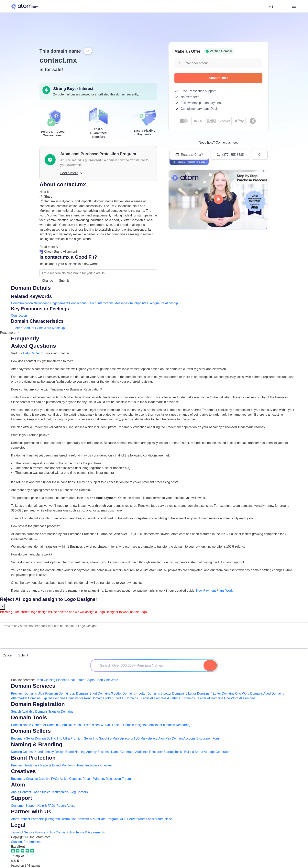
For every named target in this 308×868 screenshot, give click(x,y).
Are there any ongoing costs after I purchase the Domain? (51, 490)
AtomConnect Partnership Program (35, 819)
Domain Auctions (184, 738)
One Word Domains (249, 693)
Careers (82, 792)
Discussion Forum (209, 738)
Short (26, 328)
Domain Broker (102, 698)
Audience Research (149, 752)
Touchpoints (138, 303)
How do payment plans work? (32, 554)
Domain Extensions (86, 725)
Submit (64, 281)
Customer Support (24, 806)
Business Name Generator (116, 752)
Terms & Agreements (90, 832)
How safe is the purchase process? (35, 526)
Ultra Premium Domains (54, 693)
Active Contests (71, 779)
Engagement (59, 303)
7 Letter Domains (222, 693)
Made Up (58, 328)
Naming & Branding (37, 744)
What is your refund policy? (30, 435)
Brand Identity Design (49, 752)
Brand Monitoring (64, 765)
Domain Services (33, 686)
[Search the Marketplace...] (98, 273)
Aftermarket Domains (26, 698)
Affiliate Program (107, 819)
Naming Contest (22, 752)
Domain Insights (134, 725)
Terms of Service (23, 832)
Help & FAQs (46, 806)
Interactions (105, 303)
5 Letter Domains (173, 693)
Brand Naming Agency (81, 752)
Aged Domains (274, 693)
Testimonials (60, 792)
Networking (42, 303)
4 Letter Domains (148, 693)
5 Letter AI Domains (209, 698)
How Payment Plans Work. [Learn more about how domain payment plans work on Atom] (215, 591)
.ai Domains (80, 693)
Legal (18, 825)
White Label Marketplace (155, 819)
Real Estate (76, 680)
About (15, 792)
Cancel (7, 655)
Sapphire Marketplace (114, 738)
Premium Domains (24, 693)
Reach (92, 303)
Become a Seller (22, 738)
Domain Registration (38, 704)
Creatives (23, 771)
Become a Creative (24, 779)
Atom (18, 785)
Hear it (44, 192)
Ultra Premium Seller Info (81, 738)
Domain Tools (29, 717)
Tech (40, 680)
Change (48, 281)
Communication (22, 303)
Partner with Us (31, 812)
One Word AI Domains (240, 698)
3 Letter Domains (123, 693)
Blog (73, 792)
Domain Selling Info (49, 738)
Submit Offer (234, 78)
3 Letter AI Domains (153, 698)
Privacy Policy (45, 832)
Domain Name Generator (29, 725)
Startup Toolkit (173, 752)
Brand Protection (33, 758)
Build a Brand (194, 752)
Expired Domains (53, 698)
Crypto (90, 680)
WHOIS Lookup (111, 725)
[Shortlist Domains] (278, 6)
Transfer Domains (61, 712)
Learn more (71, 173)
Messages (122, 303)
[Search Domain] (210, 665)
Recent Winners (94, 779)
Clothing (50, 680)
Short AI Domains (126, 698)
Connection (19, 316)
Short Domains (100, 693)
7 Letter (16, 328)
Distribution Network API (78, 819)
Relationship (169, 303)
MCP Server (128, 819)
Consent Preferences (26, 842)
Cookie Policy (65, 832)
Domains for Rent (78, 698)
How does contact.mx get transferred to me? (42, 361)
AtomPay (165, 738)
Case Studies (41, 792)
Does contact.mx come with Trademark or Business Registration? (56, 389)
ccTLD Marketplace (144, 738)
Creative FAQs (49, 779)
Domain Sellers (31, 731)
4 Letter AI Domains (181, 698)
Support (22, 798)
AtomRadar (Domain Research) (168, 725)
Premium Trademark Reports (31, 765)
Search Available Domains (30, 712)
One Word (44, 328)
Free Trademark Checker (94, 765)
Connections (78, 303)
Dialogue (153, 303)
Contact (25, 792)
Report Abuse (66, 806)
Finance (62, 680)
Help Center (32, 353)
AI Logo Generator (217, 752)
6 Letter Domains (197, 693)
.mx (33, 328)
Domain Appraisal (59, 725)
